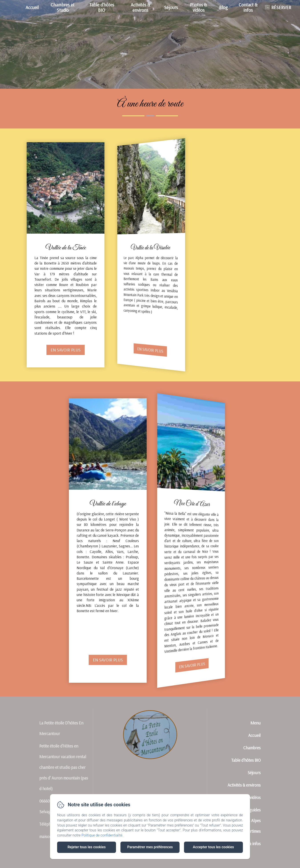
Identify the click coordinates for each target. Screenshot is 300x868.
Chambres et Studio (63, 7)
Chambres (252, 748)
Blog (223, 7)
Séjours (171, 7)
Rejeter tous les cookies (87, 847)
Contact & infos (248, 7)
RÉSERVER (281, 7)
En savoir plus (66, 350)
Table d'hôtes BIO (102, 7)
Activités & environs (140, 7)
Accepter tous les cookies (213, 847)
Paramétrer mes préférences (150, 847)
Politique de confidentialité (102, 835)
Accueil (32, 7)
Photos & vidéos (198, 7)
